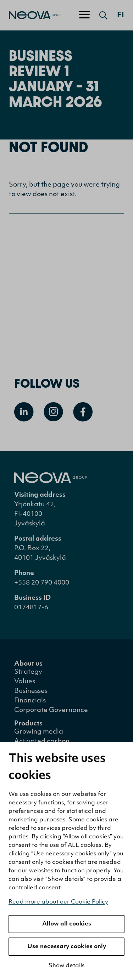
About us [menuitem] (28, 664)
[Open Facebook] (83, 412)
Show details (66, 966)
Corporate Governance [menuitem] (51, 710)
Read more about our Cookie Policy (58, 902)
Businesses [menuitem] (31, 691)
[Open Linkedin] (24, 412)
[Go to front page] (31, 15)
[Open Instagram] (53, 412)
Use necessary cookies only (67, 947)
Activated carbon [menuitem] (42, 742)
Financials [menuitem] (30, 701)
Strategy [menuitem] (28, 672)
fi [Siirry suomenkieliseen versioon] (121, 15)
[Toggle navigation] (84, 15)
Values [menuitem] (25, 682)
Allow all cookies (67, 924)
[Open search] (103, 15)
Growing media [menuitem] (39, 732)
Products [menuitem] (28, 724)
